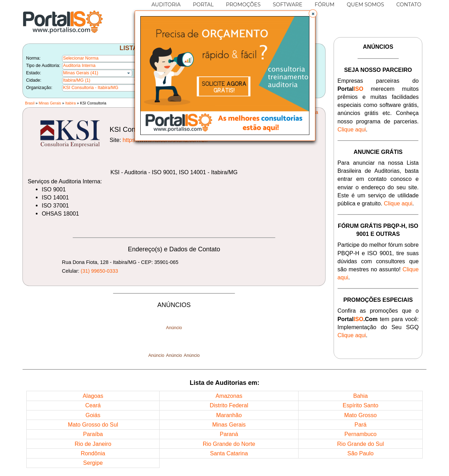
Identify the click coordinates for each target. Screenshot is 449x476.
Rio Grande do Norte (229, 444)
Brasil (30, 103)
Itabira (71, 103)
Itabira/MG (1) (77, 80)
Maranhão (229, 415)
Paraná (229, 434)
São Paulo (360, 453)
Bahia (360, 396)
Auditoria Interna (79, 66)
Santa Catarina (229, 453)
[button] (313, 14)
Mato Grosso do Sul (93, 424)
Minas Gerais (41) (81, 73)
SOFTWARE (288, 5)
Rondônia (93, 453)
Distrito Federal (229, 405)
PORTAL (203, 5)
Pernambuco (361, 434)
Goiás (93, 415)
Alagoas (93, 396)
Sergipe (93, 463)
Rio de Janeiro (93, 444)
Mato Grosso (360, 415)
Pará (361, 424)
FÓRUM (325, 5)
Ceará (93, 405)
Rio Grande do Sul (360, 444)
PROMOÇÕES (243, 5)
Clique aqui (352, 129)
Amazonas (229, 396)
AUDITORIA (166, 5)
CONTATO (409, 5)
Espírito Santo (361, 405)
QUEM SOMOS (366, 5)
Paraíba (93, 434)
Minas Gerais (50, 103)
